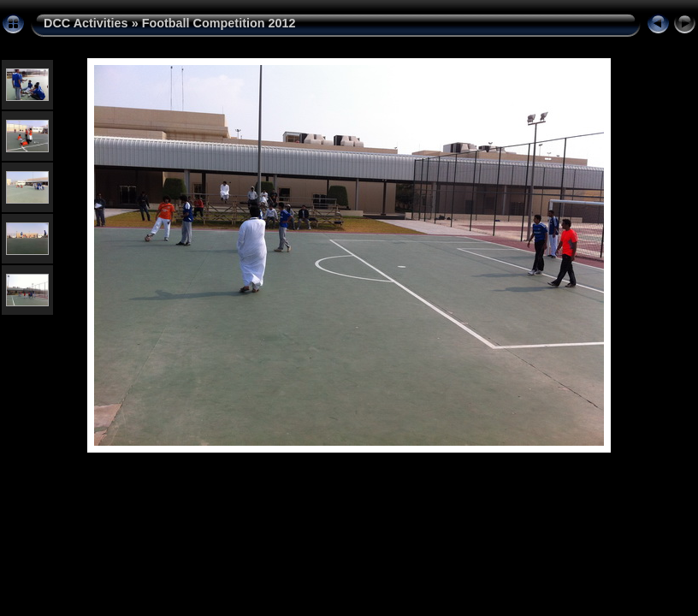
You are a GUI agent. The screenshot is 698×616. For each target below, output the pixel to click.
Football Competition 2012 (219, 23)
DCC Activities (88, 23)
